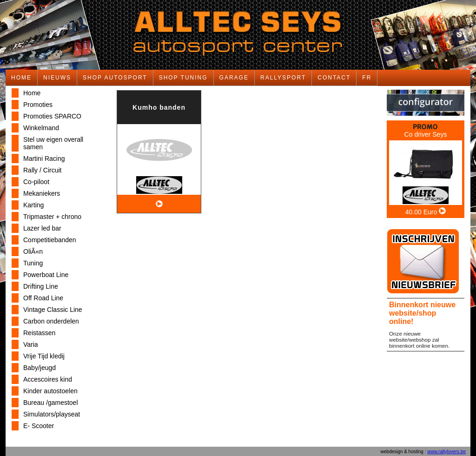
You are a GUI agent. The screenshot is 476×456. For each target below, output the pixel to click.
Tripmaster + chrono (52, 217)
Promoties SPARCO (52, 116)
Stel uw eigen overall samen (53, 143)
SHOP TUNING (183, 78)
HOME (21, 78)
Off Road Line (43, 298)
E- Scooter (39, 426)
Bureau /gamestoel (51, 403)
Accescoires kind (48, 379)
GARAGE (234, 78)
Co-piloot (36, 182)
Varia (31, 344)
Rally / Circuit (42, 170)
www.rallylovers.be (446, 452)
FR (367, 78)
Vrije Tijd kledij (44, 356)
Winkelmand (41, 128)
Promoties (38, 105)
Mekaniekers (42, 193)
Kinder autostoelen (50, 391)
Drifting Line (41, 286)
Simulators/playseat (52, 414)
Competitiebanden (50, 240)
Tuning (33, 263)
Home (32, 93)
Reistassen (39, 333)
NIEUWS (57, 78)
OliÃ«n (33, 251)
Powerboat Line (46, 275)
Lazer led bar (42, 228)
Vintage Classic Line (53, 310)
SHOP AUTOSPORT (115, 78)
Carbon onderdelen (51, 321)
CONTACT (334, 78)
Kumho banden (159, 107)
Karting (33, 205)
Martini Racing (44, 159)
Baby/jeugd (40, 368)
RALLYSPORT (283, 78)
